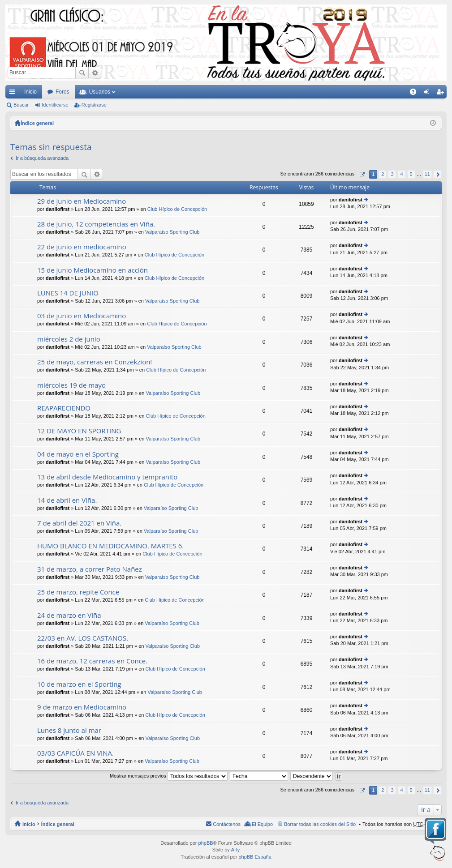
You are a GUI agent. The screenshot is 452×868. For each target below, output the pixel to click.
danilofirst (58, 209)
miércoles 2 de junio (69, 339)
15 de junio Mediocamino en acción (93, 270)
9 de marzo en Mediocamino (82, 707)
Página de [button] (362, 174)
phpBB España (255, 857)
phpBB (206, 843)
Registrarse (94, 105)
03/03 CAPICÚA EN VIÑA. (75, 753)
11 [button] (427, 174)
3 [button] (392, 174)
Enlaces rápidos (14, 94)
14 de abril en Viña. (67, 500)
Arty (236, 850)
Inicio (30, 92)
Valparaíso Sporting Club (172, 232)
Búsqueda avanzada (95, 73)
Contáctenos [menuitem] (227, 824)
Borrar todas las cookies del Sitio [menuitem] (320, 824)
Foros (62, 92)
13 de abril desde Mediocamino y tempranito (107, 477)
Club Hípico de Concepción (177, 209)
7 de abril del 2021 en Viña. (79, 523)
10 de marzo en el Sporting (79, 684)
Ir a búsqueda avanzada (42, 158)
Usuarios (100, 92)
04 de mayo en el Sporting (78, 454)
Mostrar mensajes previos (169, 776)
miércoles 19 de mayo (71, 385)
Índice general (58, 824)
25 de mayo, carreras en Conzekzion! (95, 362)
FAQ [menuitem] (416, 94)
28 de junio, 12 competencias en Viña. (96, 224)
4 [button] (401, 174)
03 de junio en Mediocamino (82, 316)
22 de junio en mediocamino (82, 247)
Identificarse (55, 105)
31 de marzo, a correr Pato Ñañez (90, 569)
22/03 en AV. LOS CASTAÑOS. (83, 638)
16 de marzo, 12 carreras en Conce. (92, 661)
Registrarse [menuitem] (442, 94)
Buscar (82, 73)
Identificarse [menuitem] (428, 94)
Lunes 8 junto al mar (69, 730)
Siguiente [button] (437, 174)
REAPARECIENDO (64, 408)
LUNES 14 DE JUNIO (68, 293)
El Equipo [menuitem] (262, 824)
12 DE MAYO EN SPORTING (79, 431)
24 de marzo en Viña (69, 615)
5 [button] (411, 174)
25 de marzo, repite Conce (78, 592)
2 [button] (383, 174)
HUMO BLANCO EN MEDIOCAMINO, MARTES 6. (110, 546)
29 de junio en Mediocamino (82, 201)
